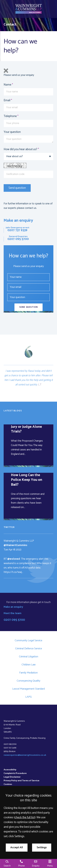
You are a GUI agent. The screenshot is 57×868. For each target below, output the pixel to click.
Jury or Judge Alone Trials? (26, 429)
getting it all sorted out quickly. (34, 382)
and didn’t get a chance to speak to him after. (28, 373)
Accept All (17, 848)
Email (7, 100)
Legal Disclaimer (12, 777)
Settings (42, 848)
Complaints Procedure (15, 773)
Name (7, 85)
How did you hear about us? (20, 149)
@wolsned (14, 559)
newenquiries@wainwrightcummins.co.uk (25, 755)
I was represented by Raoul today (23, 371)
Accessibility (10, 770)
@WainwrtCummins (15, 545)
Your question (12, 132)
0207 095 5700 (18, 239)
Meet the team (13, 613)
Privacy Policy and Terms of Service (22, 781)
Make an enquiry (18, 221)
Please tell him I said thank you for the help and (29, 378)
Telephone (10, 116)
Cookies (8, 784)
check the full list (25, 817)
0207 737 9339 (17, 230)
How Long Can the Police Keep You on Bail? (27, 480)
